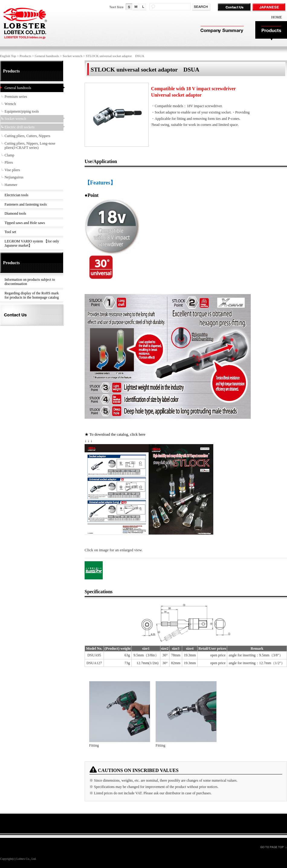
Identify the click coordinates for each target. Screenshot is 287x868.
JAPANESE (270, 8)
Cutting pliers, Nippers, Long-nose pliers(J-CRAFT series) (30, 146)
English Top (8, 56)
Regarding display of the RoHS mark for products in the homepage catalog (32, 295)
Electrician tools (16, 195)
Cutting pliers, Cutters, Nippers (27, 136)
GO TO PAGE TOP (273, 847)
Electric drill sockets (19, 127)
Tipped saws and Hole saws (25, 223)
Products (271, 31)
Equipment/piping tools (22, 111)
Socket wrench (72, 56)
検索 (202, 7)
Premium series (16, 97)
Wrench (10, 104)
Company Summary (221, 31)
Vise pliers (12, 170)
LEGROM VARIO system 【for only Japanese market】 (32, 243)
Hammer (11, 185)
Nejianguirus (14, 177)
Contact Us (235, 8)
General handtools (47, 56)
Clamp (9, 155)
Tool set (10, 232)
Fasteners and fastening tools (26, 204)
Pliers (9, 162)
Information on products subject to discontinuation (30, 282)
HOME (277, 17)
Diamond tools (15, 213)
